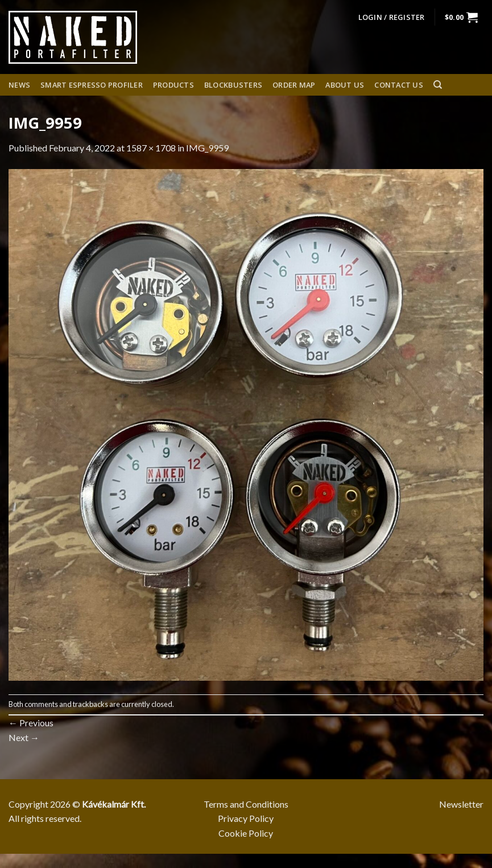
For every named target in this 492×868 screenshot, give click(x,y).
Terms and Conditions (246, 804)
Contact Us (399, 85)
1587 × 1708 (151, 148)
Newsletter (461, 804)
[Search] (438, 85)
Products (173, 85)
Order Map (294, 85)
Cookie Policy (246, 833)
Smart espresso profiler (92, 85)
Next (24, 737)
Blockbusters (233, 85)
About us (345, 85)
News (19, 85)
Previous (31, 723)
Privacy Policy (246, 818)
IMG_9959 (207, 148)
